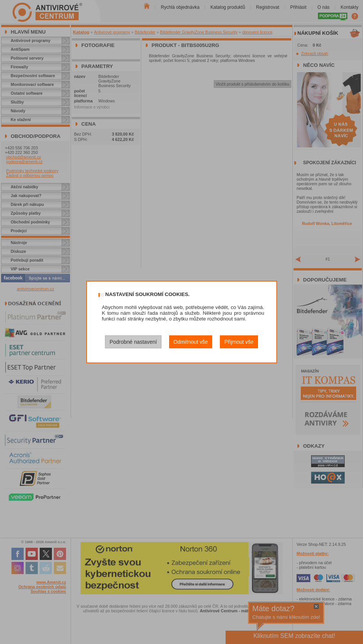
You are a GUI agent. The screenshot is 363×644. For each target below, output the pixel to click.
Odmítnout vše (190, 342)
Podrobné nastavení (133, 342)
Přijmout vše (239, 342)
